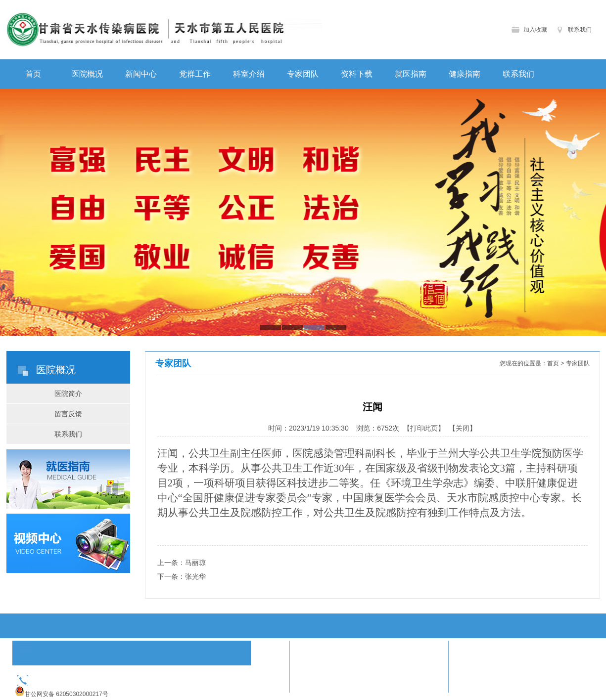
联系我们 (580, 30)
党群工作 (195, 74)
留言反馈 (68, 414)
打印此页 (424, 428)
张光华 (195, 576)
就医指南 (411, 74)
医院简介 (68, 394)
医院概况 (87, 74)
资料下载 (357, 74)
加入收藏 (535, 30)
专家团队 (303, 74)
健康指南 (465, 74)
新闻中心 (141, 74)
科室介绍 (249, 74)
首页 (33, 74)
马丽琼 (195, 563)
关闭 (463, 428)
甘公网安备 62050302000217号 (67, 694)
